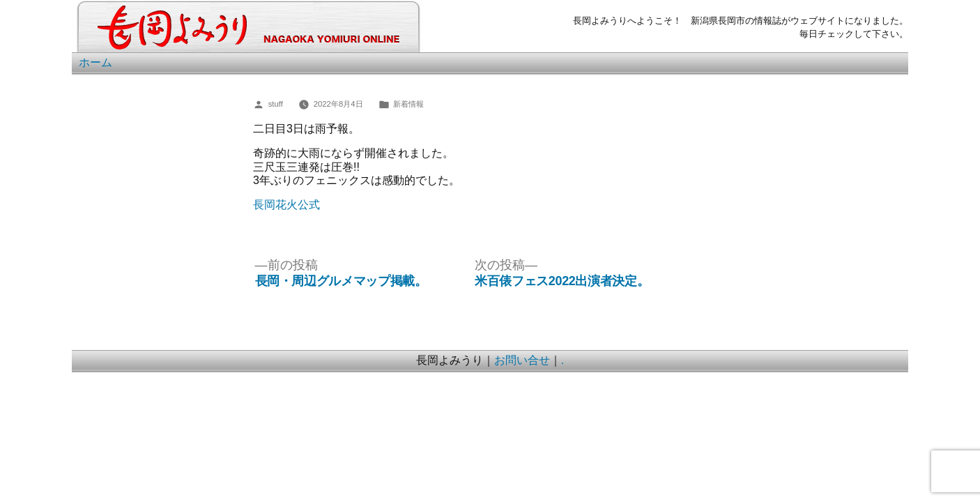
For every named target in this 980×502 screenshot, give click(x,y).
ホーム (95, 62)
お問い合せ (522, 360)
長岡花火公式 (286, 205)
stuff (276, 104)
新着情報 (408, 104)
